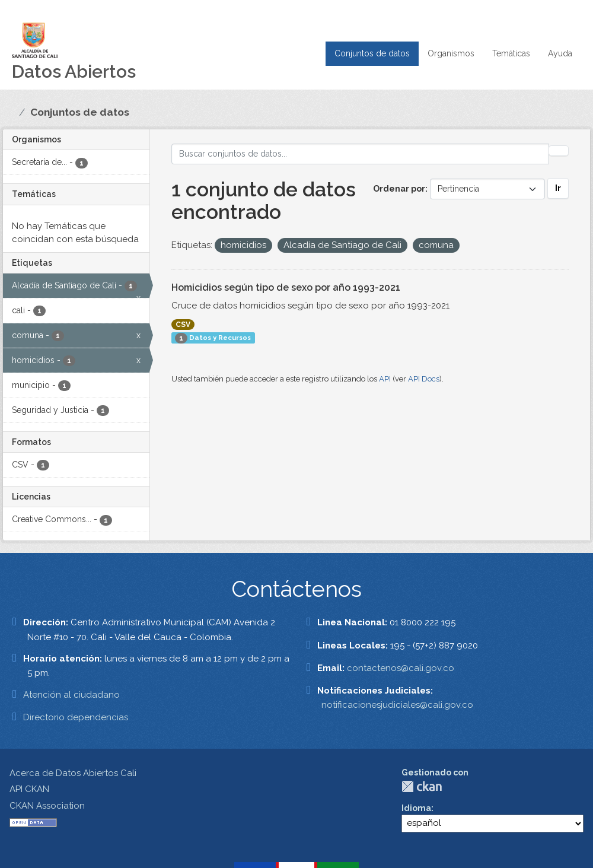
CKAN (422, 786)
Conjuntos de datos (372, 53)
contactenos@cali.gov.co (401, 668)
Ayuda (560, 53)
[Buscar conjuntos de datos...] (361, 154)
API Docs (424, 379)
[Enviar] (559, 151)
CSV (183, 325)
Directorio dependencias (76, 717)
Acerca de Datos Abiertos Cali (73, 773)
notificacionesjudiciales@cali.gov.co (397, 705)
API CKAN (29, 789)
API (385, 379)
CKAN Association (47, 806)
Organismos (451, 53)
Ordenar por (399, 189)
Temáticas (511, 53)
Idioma (416, 808)
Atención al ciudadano (71, 695)
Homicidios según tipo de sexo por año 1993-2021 (286, 287)
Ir (558, 188)
